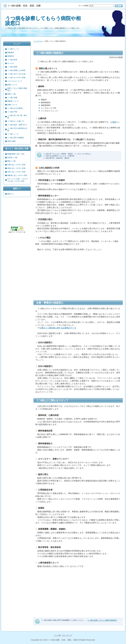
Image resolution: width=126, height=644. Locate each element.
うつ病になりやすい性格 (16, 78)
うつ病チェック (13, 49)
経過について (12, 85)
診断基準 (11, 53)
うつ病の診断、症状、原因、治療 (62, 640)
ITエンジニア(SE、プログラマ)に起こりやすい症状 (18, 180)
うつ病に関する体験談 (16, 138)
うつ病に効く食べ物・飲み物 (17, 117)
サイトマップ (67, 635)
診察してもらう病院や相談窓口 (17, 89)
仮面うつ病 (11, 94)
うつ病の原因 (12, 67)
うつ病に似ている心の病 (16, 74)
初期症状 (11, 56)
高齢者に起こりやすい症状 (17, 175)
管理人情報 (11, 141)
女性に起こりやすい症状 (16, 172)
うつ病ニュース (13, 134)
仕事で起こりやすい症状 (16, 165)
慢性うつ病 (11, 161)
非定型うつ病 (12, 158)
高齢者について (13, 101)
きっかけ (11, 63)
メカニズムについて (15, 81)
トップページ (38, 41)
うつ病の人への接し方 (16, 121)
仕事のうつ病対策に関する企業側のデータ (58, 328)
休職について (12, 105)
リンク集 (57, 635)
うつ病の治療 (12, 98)
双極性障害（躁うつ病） (16, 154)
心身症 (113, 122)
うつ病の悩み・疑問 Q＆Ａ (17, 125)
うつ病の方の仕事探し (16, 108)
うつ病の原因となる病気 (16, 70)
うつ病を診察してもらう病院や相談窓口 (43, 21)
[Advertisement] (78, 278)
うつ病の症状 (12, 60)
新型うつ (11, 194)
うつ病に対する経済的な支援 (17, 129)
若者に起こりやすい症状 (16, 168)
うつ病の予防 (12, 112)
